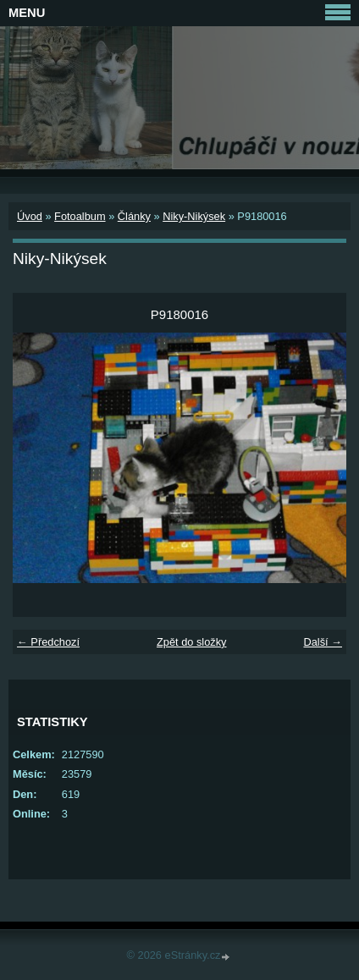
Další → (323, 642)
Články (134, 216)
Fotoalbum (80, 216)
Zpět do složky (192, 642)
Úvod (30, 216)
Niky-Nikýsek (194, 216)
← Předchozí (48, 642)
